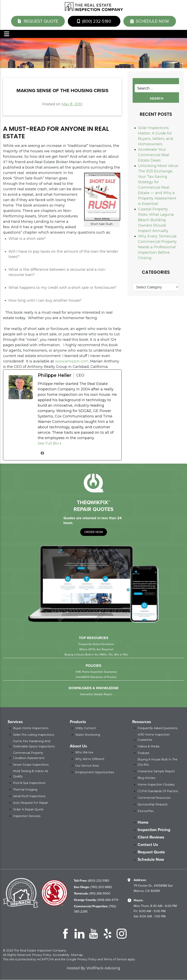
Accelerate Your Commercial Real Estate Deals (154, 155)
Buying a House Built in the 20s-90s (158, 762)
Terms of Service (115, 960)
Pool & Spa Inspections (29, 783)
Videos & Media (148, 747)
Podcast (143, 753)
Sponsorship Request (153, 805)
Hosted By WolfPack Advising (93, 968)
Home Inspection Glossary (156, 785)
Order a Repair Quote (28, 810)
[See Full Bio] (60, 443)
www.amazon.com (72, 361)
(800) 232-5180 (94, 21)
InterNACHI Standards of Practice (96, 677)
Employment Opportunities (95, 772)
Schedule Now (151, 860)
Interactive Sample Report (96, 695)
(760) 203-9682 (93, 887)
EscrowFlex (146, 811)
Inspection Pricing (154, 830)
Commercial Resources (154, 798)
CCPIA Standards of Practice (158, 791)
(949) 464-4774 (96, 900)
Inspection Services (27, 816)
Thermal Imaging (25, 790)
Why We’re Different (90, 759)
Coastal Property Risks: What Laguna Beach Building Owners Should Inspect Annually (156, 220)
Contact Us (148, 845)
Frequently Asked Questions (96, 644)
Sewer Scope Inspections (31, 765)
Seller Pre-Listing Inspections (34, 735)
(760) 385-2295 (95, 909)
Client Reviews (151, 837)
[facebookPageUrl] (42, 453)
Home (143, 822)
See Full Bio (48, 443)
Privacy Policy (42, 955)
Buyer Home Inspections (31, 728)
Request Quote (37, 21)
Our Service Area (87, 766)
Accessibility (61, 955)
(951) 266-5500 (92, 894)
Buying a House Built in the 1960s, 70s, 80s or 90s (96, 655)
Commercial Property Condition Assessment (29, 756)
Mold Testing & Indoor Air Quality (31, 774)
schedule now (151, 21)
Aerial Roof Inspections (29, 796)
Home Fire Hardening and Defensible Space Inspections (34, 744)
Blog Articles (146, 778)
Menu (7, 34)
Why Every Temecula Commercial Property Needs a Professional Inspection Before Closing (157, 247)
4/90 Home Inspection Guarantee (96, 672)
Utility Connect (86, 728)
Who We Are (84, 753)
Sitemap (77, 955)
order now (94, 532)
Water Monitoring (88, 735)
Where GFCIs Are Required (96, 650)
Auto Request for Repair (30, 803)
